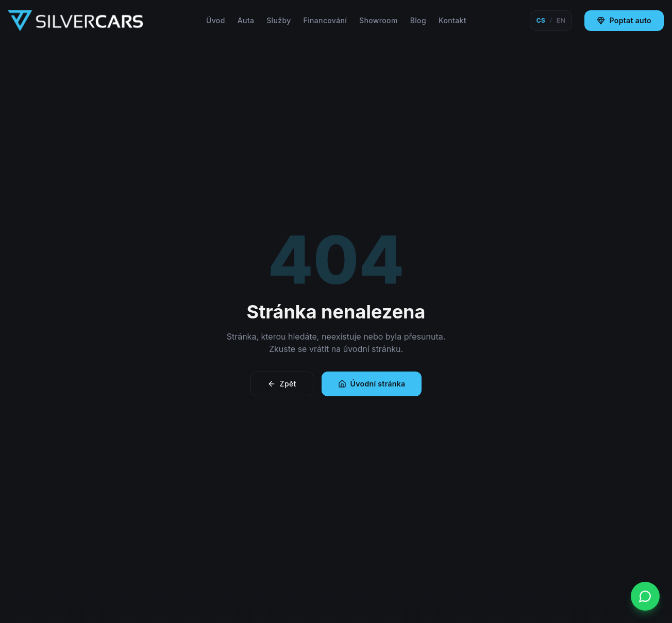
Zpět (282, 384)
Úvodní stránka (372, 384)
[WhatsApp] (645, 596)
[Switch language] (551, 21)
